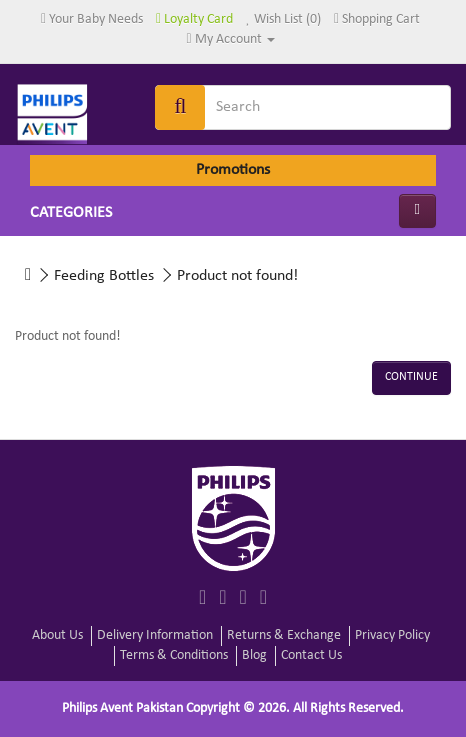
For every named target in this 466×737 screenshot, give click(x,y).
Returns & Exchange (284, 635)
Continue (411, 377)
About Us (57, 635)
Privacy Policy (392, 635)
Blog (254, 655)
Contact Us (311, 655)
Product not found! (237, 276)
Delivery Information (155, 635)
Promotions (233, 170)
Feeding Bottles (104, 276)
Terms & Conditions (174, 655)
